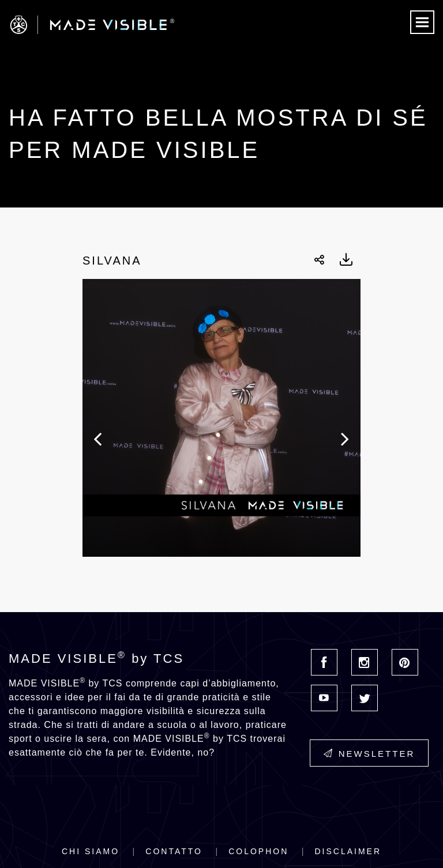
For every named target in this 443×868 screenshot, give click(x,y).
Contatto (174, 851)
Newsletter (369, 754)
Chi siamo (91, 851)
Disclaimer (348, 851)
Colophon (258, 851)
